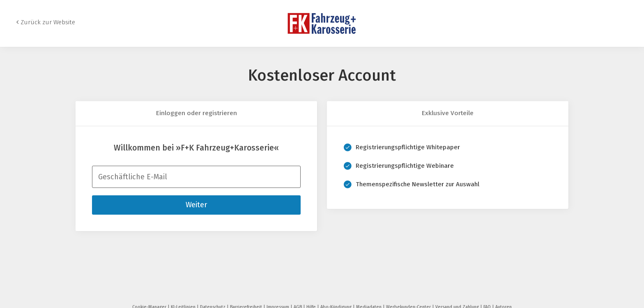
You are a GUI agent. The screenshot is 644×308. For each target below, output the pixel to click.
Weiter (196, 205)
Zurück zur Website (48, 22)
